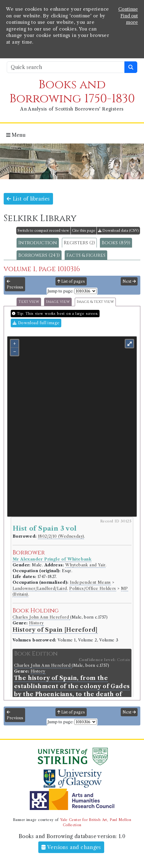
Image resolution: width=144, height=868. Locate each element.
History (36, 623)
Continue (128, 9)
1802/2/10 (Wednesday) (61, 536)
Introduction (38, 243)
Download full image (36, 323)
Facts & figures (86, 255)
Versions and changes (71, 847)
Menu (16, 135)
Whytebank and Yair (85, 565)
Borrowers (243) (39, 255)
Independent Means (90, 582)
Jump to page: (61, 291)
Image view (58, 302)
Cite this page (84, 231)
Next (129, 281)
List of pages (71, 281)
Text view (29, 302)
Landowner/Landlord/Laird (40, 588)
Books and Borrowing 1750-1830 (72, 92)
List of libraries (28, 199)
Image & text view (95, 302)
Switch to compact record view (43, 231)
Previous (15, 285)
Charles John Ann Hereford (41, 617)
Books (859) (116, 243)
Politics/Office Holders (93, 588)
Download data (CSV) (118, 231)
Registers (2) (79, 243)
